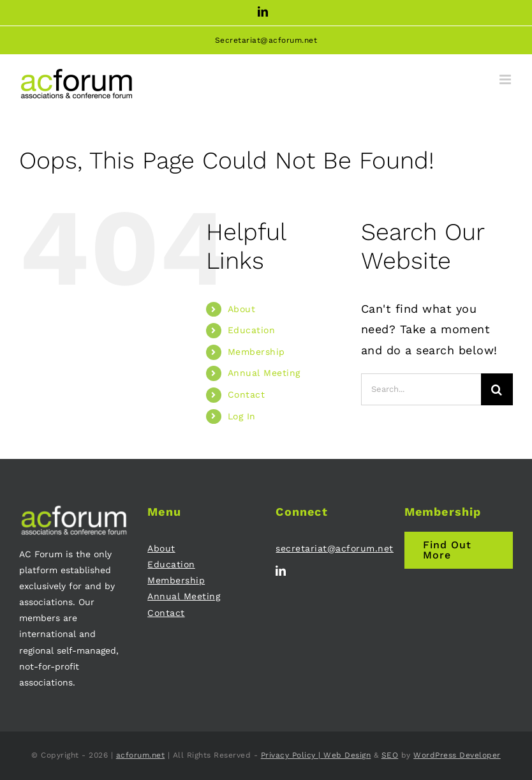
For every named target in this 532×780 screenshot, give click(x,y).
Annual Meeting (264, 373)
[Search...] (421, 389)
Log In (242, 416)
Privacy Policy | (292, 755)
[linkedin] (281, 571)
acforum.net (141, 755)
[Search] (497, 389)
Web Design (347, 755)
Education (252, 330)
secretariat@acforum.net (335, 548)
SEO (390, 755)
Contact (247, 394)
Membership (256, 352)
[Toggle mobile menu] (506, 79)
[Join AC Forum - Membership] (459, 550)
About (242, 309)
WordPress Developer (457, 755)
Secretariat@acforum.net (266, 40)
